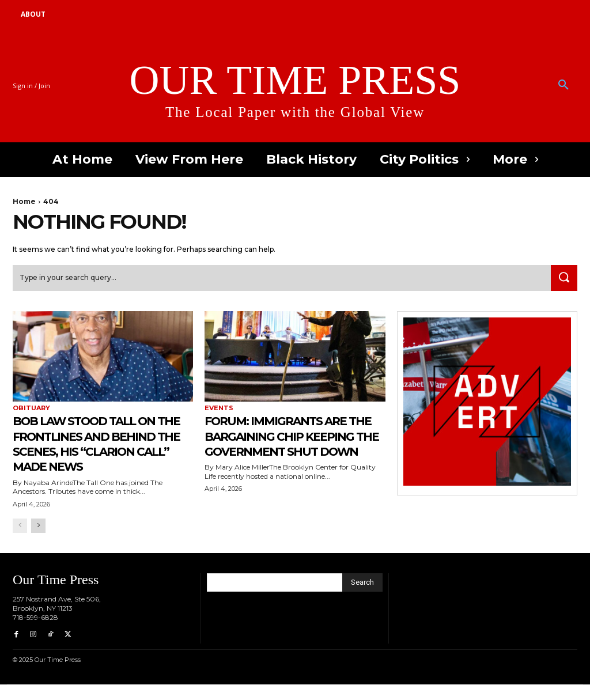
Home (24, 201)
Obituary (31, 409)
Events (219, 409)
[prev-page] (20, 542)
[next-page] (38, 542)
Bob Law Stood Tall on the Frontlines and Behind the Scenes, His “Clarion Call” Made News (99, 452)
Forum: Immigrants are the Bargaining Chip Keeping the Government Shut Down (290, 452)
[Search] (562, 279)
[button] (563, 85)
